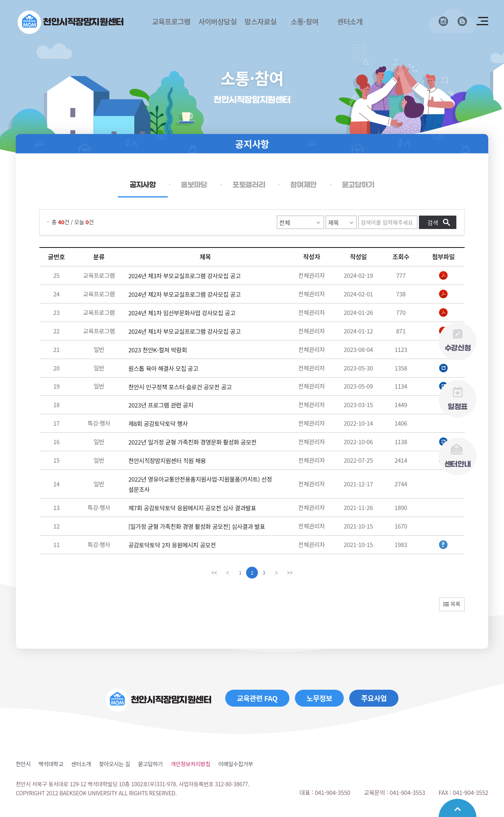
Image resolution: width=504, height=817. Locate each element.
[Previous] (228, 573)
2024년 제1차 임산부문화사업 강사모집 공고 (182, 313)
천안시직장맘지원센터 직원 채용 (167, 461)
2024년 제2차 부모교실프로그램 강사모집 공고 (184, 294)
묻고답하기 (150, 764)
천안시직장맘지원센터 (83, 22)
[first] (214, 573)
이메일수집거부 (235, 764)
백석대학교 (51, 764)
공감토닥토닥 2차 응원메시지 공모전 (172, 545)
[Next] (276, 573)
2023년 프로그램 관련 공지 (161, 405)
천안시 (23, 764)
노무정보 (320, 698)
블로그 (462, 21)
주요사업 (374, 698)
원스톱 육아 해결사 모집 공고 (163, 368)
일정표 (458, 398)
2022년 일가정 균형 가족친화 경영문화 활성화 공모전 (193, 442)
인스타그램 (443, 21)
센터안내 (458, 456)
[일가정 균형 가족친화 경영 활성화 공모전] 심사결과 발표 (197, 526)
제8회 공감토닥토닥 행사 (158, 423)
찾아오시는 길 (114, 764)
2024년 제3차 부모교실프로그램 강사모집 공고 (184, 276)
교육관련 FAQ (257, 698)
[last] (290, 573)
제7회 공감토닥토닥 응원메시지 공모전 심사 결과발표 (192, 508)
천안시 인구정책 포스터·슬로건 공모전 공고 (180, 386)
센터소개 (81, 764)
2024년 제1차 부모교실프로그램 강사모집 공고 (184, 331)
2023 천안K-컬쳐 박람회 (158, 350)
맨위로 (458, 808)
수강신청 (458, 340)
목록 (452, 604)
